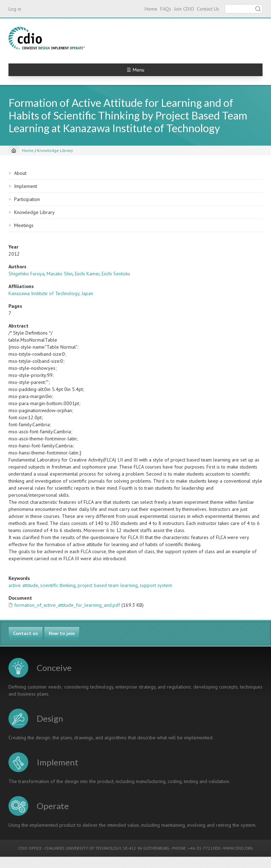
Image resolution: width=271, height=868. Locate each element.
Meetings (24, 225)
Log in (15, 9)
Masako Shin (60, 274)
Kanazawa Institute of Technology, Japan (51, 293)
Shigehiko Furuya (26, 274)
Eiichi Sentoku (116, 274)
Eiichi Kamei (87, 274)
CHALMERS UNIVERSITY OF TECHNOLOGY (83, 848)
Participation (27, 199)
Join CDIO (184, 9)
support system (156, 585)
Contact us (26, 633)
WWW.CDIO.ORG (238, 848)
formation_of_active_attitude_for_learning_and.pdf (67, 605)
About (20, 173)
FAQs (166, 9)
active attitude (23, 585)
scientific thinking (58, 585)
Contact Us (208, 9)
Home (151, 9)
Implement (26, 186)
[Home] (14, 151)
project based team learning (108, 585)
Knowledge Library (55, 150)
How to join (62, 633)
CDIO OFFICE (30, 848)
